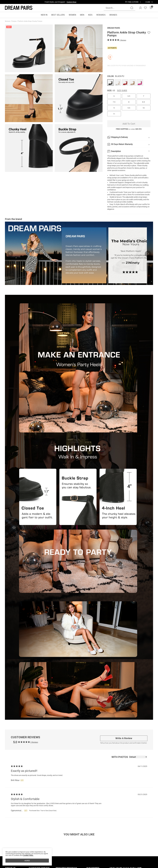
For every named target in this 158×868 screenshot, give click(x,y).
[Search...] (118, 8)
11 (114, 114)
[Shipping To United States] (146, 2)
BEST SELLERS (58, 15)
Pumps (14, 21)
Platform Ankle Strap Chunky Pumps (30, 21)
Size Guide (122, 91)
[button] (148, 2)
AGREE (27, 861)
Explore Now (72, 2)
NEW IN (44, 15)
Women (8, 21)
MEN (82, 15)
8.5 (144, 102)
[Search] (132, 8)
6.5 (129, 96)
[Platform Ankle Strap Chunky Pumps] (110, 82)
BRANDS (113, 15)
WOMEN (72, 15)
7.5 (114, 102)
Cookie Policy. (28, 855)
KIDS (90, 15)
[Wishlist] (145, 8)
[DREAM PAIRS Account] (140, 8)
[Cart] (151, 8)
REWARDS (101, 15)
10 (144, 108)
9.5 (129, 108)
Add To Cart (129, 124)
